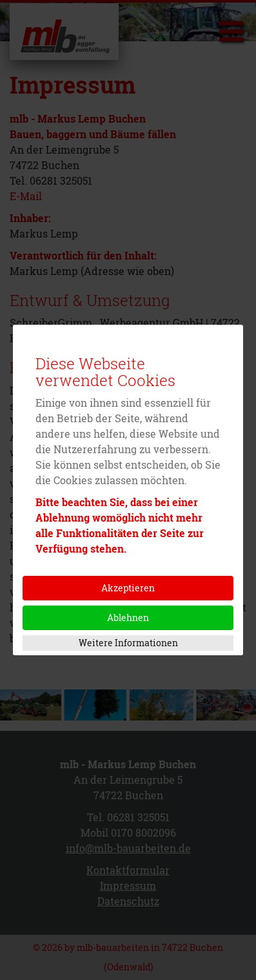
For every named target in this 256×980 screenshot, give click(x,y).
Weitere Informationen (128, 643)
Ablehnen (128, 618)
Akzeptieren (128, 588)
